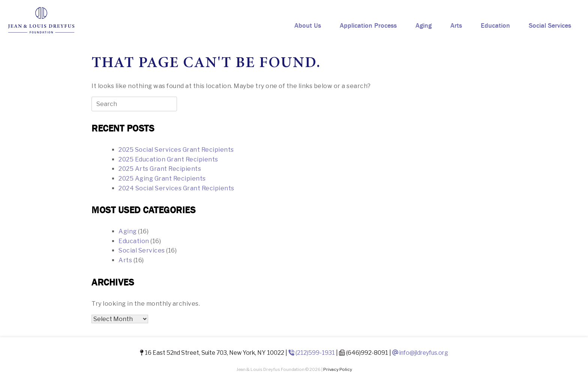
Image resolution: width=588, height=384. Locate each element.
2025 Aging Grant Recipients (162, 179)
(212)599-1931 (312, 353)
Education (495, 25)
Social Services (550, 25)
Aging (424, 25)
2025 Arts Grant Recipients (160, 169)
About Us (308, 25)
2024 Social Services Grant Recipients (176, 188)
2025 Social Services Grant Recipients (176, 150)
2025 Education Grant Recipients (168, 159)
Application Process (368, 25)
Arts (456, 25)
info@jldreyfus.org (420, 353)
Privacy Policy (338, 369)
